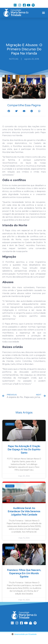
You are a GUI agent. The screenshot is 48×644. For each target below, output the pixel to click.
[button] (43, 13)
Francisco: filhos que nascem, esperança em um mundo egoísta (24, 573)
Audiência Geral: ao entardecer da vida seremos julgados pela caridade (24, 512)
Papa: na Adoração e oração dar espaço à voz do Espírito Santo (24, 450)
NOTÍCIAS (14, 59)
